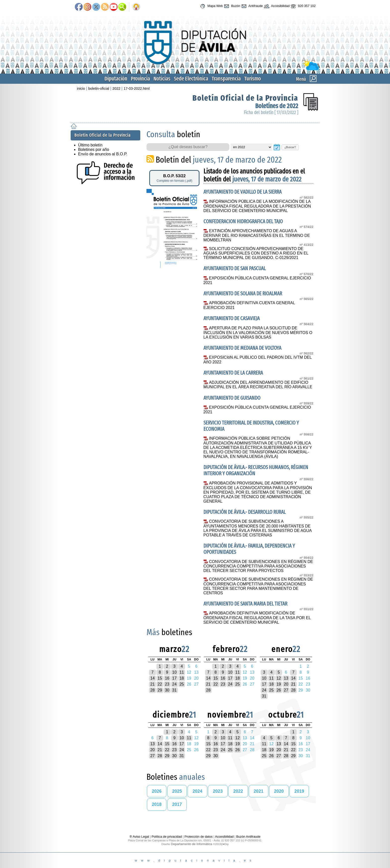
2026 (157, 791)
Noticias (162, 79)
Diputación (116, 79)
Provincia (140, 79)
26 (279, 690)
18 (182, 678)
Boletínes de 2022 (277, 106)
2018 (157, 804)
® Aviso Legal (140, 837)
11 (182, 672)
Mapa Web (211, 6)
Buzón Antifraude (248, 837)
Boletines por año (94, 150)
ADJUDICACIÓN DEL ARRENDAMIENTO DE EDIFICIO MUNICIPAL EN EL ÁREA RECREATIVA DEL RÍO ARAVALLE (258, 385)
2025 (177, 791)
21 (152, 684)
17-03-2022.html (137, 88)
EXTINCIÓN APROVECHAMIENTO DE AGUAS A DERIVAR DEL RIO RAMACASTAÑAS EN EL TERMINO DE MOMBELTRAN (257, 235)
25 (182, 684)
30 (167, 690)
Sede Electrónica (191, 79)
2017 (177, 804)
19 (279, 684)
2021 (259, 791)
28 (152, 690)
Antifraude (252, 6)
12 (279, 678)
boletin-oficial (99, 88)
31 (174, 690)
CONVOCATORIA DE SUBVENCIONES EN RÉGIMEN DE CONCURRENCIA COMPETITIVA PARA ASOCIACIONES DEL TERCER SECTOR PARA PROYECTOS (258, 566)
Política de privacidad (167, 837)
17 (174, 678)
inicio (81, 88)
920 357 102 (303, 6)
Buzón (232, 6)
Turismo (253, 79)
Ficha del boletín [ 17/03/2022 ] (271, 112)
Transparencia (226, 79)
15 (160, 678)
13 (286, 678)
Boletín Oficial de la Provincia (245, 98)
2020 (279, 791)
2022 (116, 88)
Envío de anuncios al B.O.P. (103, 154)
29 (160, 690)
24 (174, 684)
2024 (197, 791)
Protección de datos (199, 837)
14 (152, 678)
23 (167, 684)
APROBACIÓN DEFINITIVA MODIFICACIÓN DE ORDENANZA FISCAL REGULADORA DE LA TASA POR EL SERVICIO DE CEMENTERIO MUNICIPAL (257, 618)
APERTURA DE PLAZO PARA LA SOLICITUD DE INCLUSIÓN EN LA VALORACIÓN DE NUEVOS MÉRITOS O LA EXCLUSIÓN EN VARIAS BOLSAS (258, 333)
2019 (299, 791)
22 (160, 684)
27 (286, 690)
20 (286, 684)
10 (174, 672)
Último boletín (90, 145)
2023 (218, 791)
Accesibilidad (276, 6)
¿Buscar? (290, 147)
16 (167, 678)
